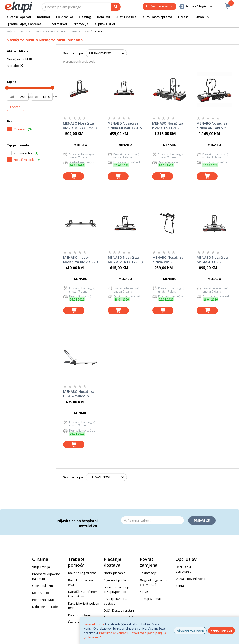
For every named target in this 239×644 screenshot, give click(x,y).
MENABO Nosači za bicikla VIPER (168, 260)
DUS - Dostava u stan (119, 610)
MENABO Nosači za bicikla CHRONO (79, 394)
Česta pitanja (77, 622)
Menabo (16, 66)
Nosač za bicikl (20, 59)
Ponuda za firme (80, 615)
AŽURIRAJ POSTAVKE (190, 631)
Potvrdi (16, 107)
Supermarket (57, 24)
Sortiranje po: (73, 53)
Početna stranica (17, 31)
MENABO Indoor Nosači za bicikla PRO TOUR (81, 260)
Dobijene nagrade (45, 607)
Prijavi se (202, 521)
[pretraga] (116, 7)
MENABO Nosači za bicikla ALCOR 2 (212, 260)
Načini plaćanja (115, 573)
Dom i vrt (104, 17)
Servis (144, 592)
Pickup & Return (151, 599)
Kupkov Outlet (105, 24)
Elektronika (65, 17)
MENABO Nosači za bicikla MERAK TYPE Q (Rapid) (125, 260)
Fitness (183, 17)
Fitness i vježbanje (44, 31)
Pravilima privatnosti (114, 633)
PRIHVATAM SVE (221, 631)
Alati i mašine (127, 17)
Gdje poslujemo (43, 586)
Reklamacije (148, 573)
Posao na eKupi (43, 600)
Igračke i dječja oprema (24, 24)
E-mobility (202, 17)
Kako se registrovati (82, 573)
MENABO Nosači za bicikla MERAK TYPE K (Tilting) (80, 126)
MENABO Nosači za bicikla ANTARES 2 (212, 126)
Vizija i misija (41, 567)
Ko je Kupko (41, 593)
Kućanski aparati (19, 17)
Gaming (85, 17)
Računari (44, 17)
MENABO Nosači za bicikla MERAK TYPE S (125, 126)
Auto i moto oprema (157, 17)
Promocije (81, 24)
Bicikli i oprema (70, 31)
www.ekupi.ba (95, 624)
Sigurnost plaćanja (117, 580)
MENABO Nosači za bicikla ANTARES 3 (168, 126)
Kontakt (181, 586)
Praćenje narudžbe (159, 6)
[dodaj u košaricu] (74, 176)
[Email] (152, 520)
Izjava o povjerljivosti (190, 579)
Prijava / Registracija (198, 6)
